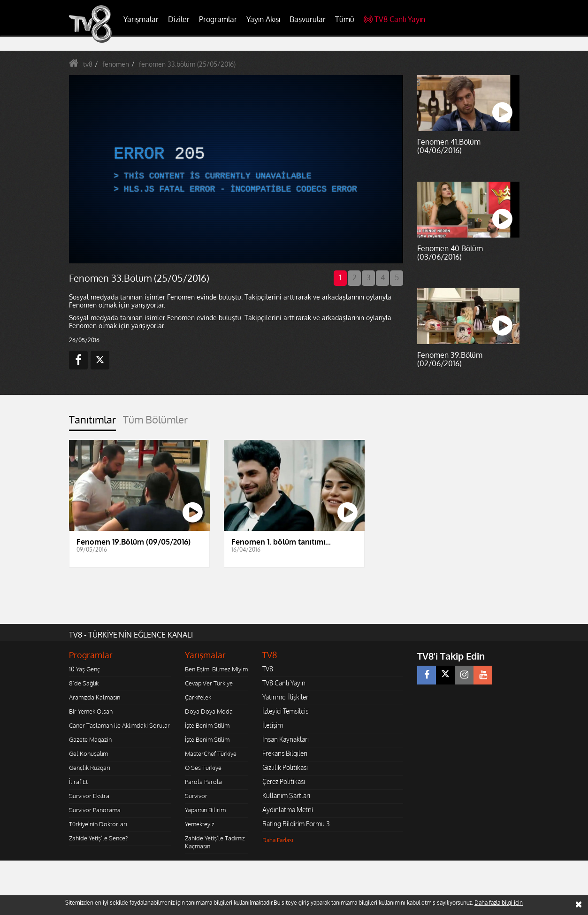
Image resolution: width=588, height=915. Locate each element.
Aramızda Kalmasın (95, 697)
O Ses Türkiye (203, 768)
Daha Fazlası (278, 840)
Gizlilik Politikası (285, 767)
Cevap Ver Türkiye (209, 683)
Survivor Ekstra (89, 796)
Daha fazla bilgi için (499, 903)
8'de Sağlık (84, 683)
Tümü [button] (345, 19)
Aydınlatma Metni (288, 810)
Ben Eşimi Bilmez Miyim (216, 669)
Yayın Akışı (263, 19)
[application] (236, 169)
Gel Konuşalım (88, 754)
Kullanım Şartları (286, 796)
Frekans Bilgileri (285, 753)
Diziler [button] (179, 19)
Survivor (196, 796)
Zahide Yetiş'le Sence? (98, 838)
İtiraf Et (78, 782)
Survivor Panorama (95, 810)
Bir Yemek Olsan (91, 711)
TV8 (268, 669)
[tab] (92, 422)
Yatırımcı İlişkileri (286, 697)
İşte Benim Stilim (207, 725)
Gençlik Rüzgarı (89, 768)
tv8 (88, 64)
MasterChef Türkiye (211, 754)
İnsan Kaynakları (286, 739)
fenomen (116, 64)
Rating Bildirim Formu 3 (296, 824)
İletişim (273, 725)
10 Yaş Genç (84, 669)
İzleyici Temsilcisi (286, 711)
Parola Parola (203, 782)
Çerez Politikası (284, 781)
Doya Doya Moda (209, 711)
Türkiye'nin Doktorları (98, 824)
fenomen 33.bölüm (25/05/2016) (187, 64)
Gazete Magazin (90, 739)
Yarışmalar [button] (141, 19)
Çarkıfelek (198, 697)
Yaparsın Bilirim (205, 810)
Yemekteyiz (200, 824)
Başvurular (308, 19)
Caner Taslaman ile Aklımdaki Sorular (119, 725)
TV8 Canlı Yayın (394, 19)
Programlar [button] (218, 19)
